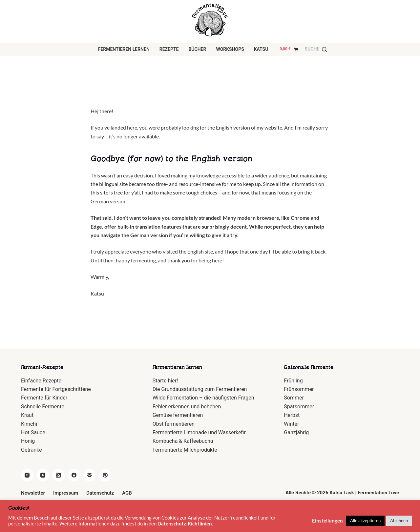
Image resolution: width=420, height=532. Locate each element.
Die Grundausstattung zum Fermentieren (200, 389)
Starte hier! (165, 381)
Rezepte (169, 49)
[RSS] (58, 475)
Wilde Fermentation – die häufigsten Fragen (203, 398)
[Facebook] (74, 475)
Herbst (292, 415)
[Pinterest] (105, 475)
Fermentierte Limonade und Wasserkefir (199, 432)
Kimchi (29, 424)
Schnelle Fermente (43, 407)
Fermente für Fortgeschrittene (56, 389)
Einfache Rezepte (41, 381)
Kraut (27, 415)
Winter (291, 424)
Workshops (230, 49)
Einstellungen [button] (327, 521)
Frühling (293, 381)
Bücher (197, 49)
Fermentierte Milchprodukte (185, 450)
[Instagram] (27, 475)
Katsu (261, 49)
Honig (28, 441)
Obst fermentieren (174, 424)
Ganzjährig (296, 432)
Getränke (31, 450)
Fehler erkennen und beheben (187, 407)
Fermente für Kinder (44, 398)
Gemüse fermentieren (178, 415)
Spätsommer (299, 407)
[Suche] (316, 49)
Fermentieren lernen (124, 49)
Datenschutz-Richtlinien (185, 524)
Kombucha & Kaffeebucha (183, 441)
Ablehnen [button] (399, 521)
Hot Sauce (33, 432)
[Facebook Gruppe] (90, 475)
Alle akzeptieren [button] (365, 521)
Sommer (294, 398)
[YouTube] (43, 475)
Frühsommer (299, 389)
